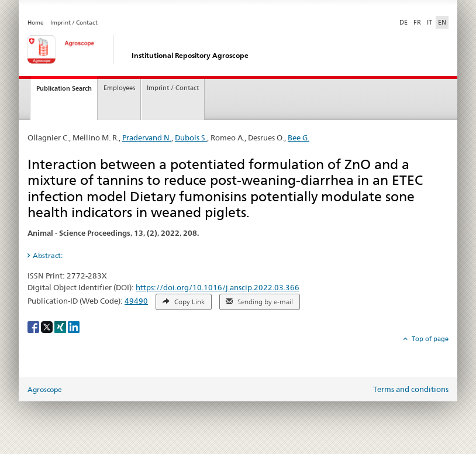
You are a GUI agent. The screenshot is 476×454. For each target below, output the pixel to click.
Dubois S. (191, 137)
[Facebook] (34, 326)
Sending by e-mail (259, 302)
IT (430, 22)
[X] (48, 326)
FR (417, 22)
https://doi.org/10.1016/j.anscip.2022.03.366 (218, 287)
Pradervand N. (147, 137)
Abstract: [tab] (48, 255)
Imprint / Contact (74, 23)
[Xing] (61, 326)
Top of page (429, 339)
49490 (136, 301)
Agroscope (45, 389)
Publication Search (64, 88)
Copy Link (184, 302)
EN (442, 22)
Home (36, 23)
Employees (119, 88)
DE (405, 22)
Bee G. (299, 137)
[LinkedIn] (74, 326)
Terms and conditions (411, 389)
